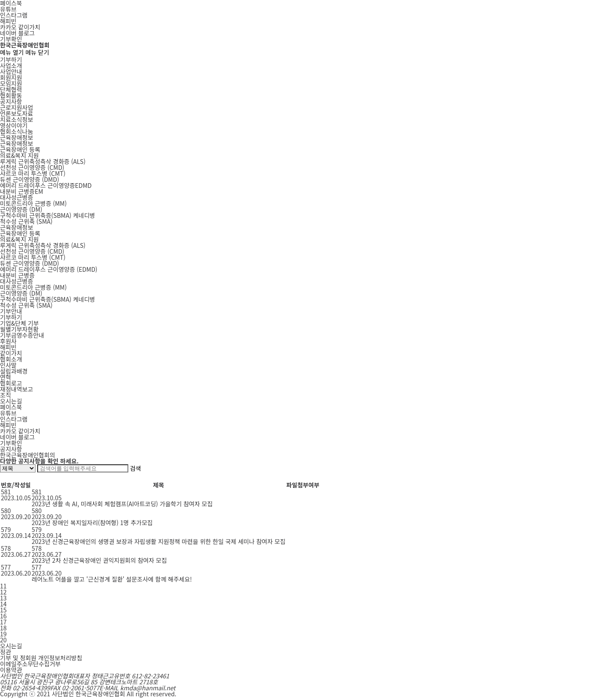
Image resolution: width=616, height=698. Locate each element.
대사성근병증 (16, 197)
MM (33, 203)
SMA (26, 221)
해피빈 (8, 21)
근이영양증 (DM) (21, 293)
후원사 (8, 341)
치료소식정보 (16, 119)
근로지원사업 (16, 107)
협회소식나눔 (16, 131)
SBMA (47, 215)
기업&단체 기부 (19, 323)
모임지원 (11, 83)
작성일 (22, 485)
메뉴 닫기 (37, 52)
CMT (33, 173)
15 (3, 610)
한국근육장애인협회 (25, 45)
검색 (136, 468)
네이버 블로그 (17, 33)
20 (3, 640)
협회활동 (11, 95)
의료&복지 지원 (19, 155)
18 (3, 628)
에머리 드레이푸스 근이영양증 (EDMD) (49, 269)
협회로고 (11, 383)
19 (3, 634)
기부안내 (11, 311)
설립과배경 (14, 371)
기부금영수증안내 (22, 335)
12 (3, 592)
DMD (30, 179)
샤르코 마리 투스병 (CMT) (33, 257)
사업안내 (11, 71)
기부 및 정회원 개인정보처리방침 (41, 658)
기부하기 (11, 59)
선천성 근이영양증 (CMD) (32, 251)
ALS (43, 161)
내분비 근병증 (17, 275)
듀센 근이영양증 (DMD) (30, 263)
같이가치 (11, 353)
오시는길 (11, 401)
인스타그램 (14, 15)
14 (3, 604)
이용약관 (11, 670)
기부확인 (11, 39)
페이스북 (11, 407)
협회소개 (11, 359)
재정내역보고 (16, 389)
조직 (6, 395)
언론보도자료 (16, 113)
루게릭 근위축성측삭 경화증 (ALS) (43, 245)
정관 (6, 652)
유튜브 (8, 9)
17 (3, 622)
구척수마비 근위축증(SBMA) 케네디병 (47, 299)
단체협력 (11, 89)
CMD (32, 167)
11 (3, 586)
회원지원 (11, 77)
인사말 (8, 365)
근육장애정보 (16, 137)
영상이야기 (14, 125)
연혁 (6, 377)
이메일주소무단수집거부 (30, 664)
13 (3, 598)
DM (21, 209)
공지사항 (11, 101)
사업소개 (11, 65)
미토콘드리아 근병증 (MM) (33, 287)
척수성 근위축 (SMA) (26, 305)
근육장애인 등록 (20, 149)
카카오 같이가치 (20, 27)
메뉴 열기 (12, 52)
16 (3, 616)
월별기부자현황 (19, 329)
